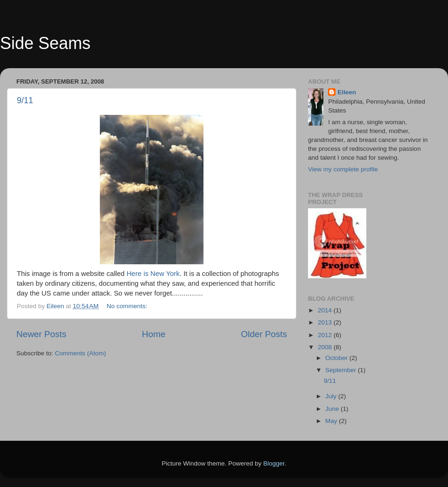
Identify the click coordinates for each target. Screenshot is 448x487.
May (332, 421)
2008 (326, 347)
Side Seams (45, 43)
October (337, 358)
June (333, 409)
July (332, 396)
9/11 (25, 100)
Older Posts (264, 334)
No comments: (128, 306)
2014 (326, 310)
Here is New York (153, 274)
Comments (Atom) (81, 353)
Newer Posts (41, 334)
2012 (326, 335)
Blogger (274, 463)
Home (154, 334)
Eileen (347, 92)
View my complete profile (343, 169)
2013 (326, 322)
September (342, 370)
